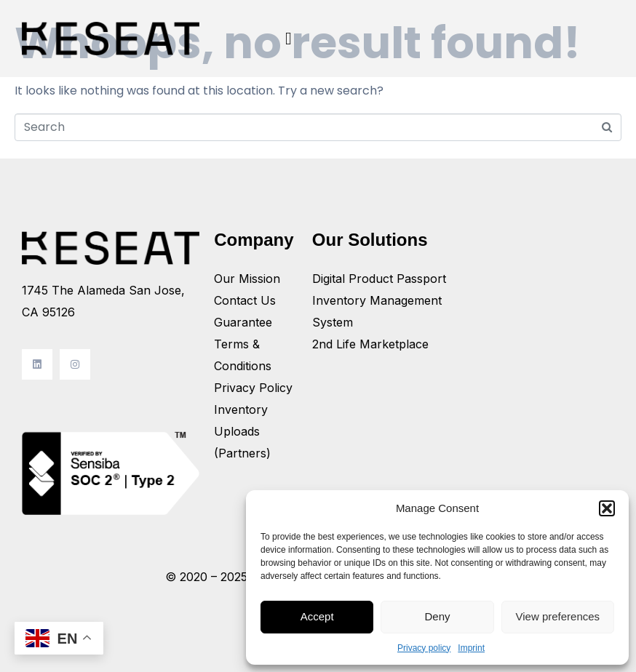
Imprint (471, 648)
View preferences (558, 616)
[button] (607, 508)
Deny (437, 616)
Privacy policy (424, 648)
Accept (317, 616)
